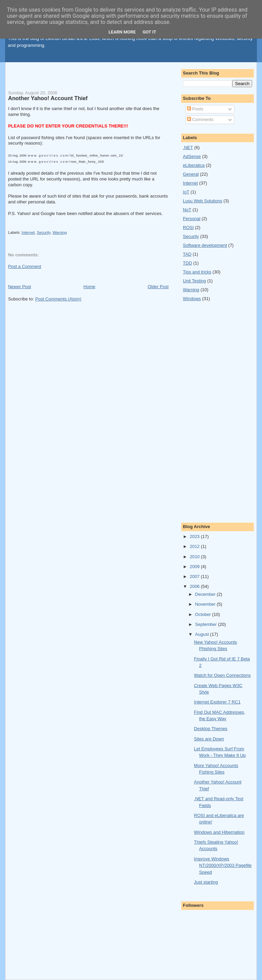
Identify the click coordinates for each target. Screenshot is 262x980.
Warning (60, 232)
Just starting (206, 882)
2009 (195, 567)
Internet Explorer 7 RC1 (217, 702)
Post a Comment (25, 266)
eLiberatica (194, 165)
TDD (187, 263)
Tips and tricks (197, 272)
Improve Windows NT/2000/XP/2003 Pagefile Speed (223, 865)
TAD (187, 254)
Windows (192, 299)
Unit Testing (194, 281)
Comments (200, 119)
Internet (28, 232)
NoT (187, 210)
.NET (188, 147)
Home (90, 287)
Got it (149, 32)
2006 (195, 586)
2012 (195, 546)
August (203, 634)
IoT (186, 192)
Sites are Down (209, 739)
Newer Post (20, 287)
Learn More (122, 32)
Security (44, 232)
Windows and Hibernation (219, 832)
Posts (195, 109)
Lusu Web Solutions (202, 201)
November (206, 604)
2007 (195, 576)
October (204, 614)
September (207, 624)
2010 (195, 557)
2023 (195, 536)
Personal (192, 219)
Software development (205, 245)
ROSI (188, 227)
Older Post (158, 287)
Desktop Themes (211, 729)
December (206, 594)
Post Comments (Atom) (58, 299)
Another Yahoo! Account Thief (48, 98)
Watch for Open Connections (222, 675)
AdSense (192, 156)
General (191, 174)
